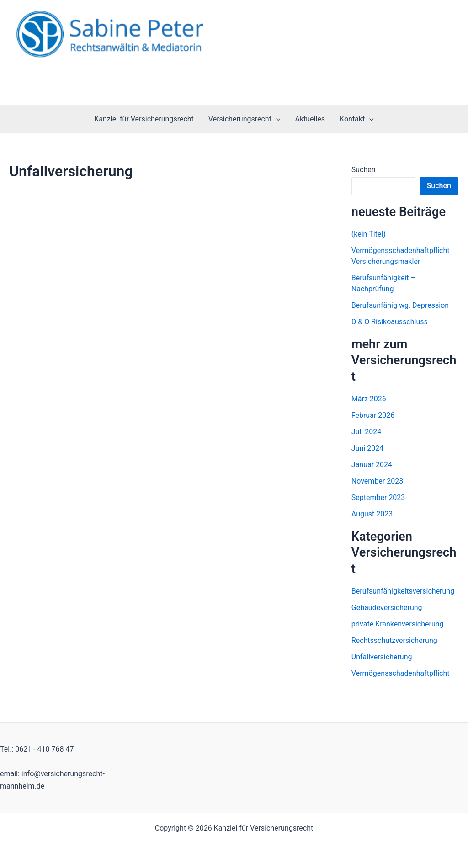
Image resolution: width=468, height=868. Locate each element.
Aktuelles (310, 119)
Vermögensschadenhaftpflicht (401, 673)
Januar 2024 (372, 465)
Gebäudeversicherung (387, 608)
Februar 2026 (373, 415)
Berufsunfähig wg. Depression (400, 305)
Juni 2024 (367, 448)
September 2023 (378, 497)
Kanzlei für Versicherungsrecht (144, 119)
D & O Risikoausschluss (390, 322)
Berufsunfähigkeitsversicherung (403, 591)
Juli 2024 (366, 432)
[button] (276, 119)
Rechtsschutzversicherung (394, 640)
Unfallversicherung (382, 657)
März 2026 (369, 399)
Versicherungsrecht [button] (245, 119)
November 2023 (377, 481)
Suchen (364, 170)
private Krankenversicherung (398, 624)
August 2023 (372, 514)
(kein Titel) (369, 234)
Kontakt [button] (357, 119)
